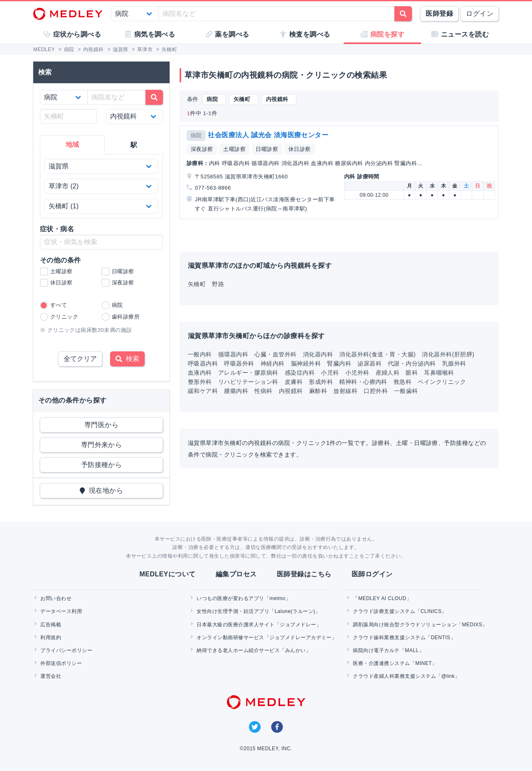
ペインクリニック (442, 382)
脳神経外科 (306, 363)
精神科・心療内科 (363, 382)
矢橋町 (197, 284)
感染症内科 (300, 373)
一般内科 (200, 354)
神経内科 (273, 363)
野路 (218, 284)
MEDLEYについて (167, 574)
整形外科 (200, 382)
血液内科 (200, 373)
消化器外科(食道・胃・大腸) (377, 354)
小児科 (330, 373)
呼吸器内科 (203, 363)
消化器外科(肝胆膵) (448, 354)
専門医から (101, 425)
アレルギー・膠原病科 (248, 373)
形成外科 (321, 382)
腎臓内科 (339, 363)
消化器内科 (318, 354)
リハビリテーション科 (248, 382)
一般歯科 (406, 391)
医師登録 (439, 14)
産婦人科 (388, 373)
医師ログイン (372, 574)
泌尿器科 (369, 363)
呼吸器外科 (239, 363)
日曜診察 (267, 149)
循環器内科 (233, 354)
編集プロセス (236, 574)
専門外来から (102, 445)
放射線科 (345, 391)
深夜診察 (202, 149)
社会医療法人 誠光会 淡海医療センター (268, 135)
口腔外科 (376, 391)
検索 (127, 359)
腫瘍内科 (236, 391)
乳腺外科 (454, 363)
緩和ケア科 (203, 391)
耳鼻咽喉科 (439, 373)
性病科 (263, 391)
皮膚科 (294, 382)
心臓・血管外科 (275, 354)
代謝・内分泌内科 (412, 363)
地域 (73, 145)
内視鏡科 (291, 391)
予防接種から (102, 465)
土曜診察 (234, 149)
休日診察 (300, 149)
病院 (196, 135)
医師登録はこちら (304, 574)
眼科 (412, 373)
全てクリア (80, 359)
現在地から (102, 491)
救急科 (403, 382)
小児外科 (357, 373)
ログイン (480, 14)
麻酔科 (318, 391)
